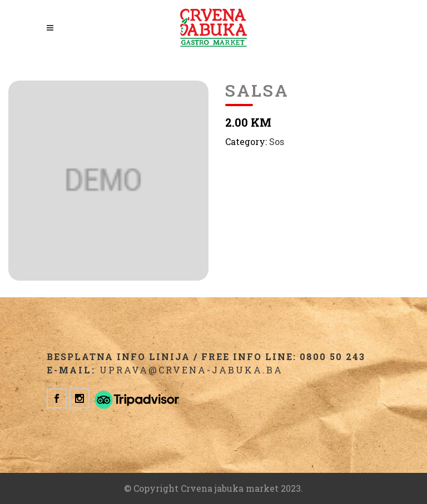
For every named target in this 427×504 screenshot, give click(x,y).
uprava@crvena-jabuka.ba (191, 370)
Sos (277, 141)
